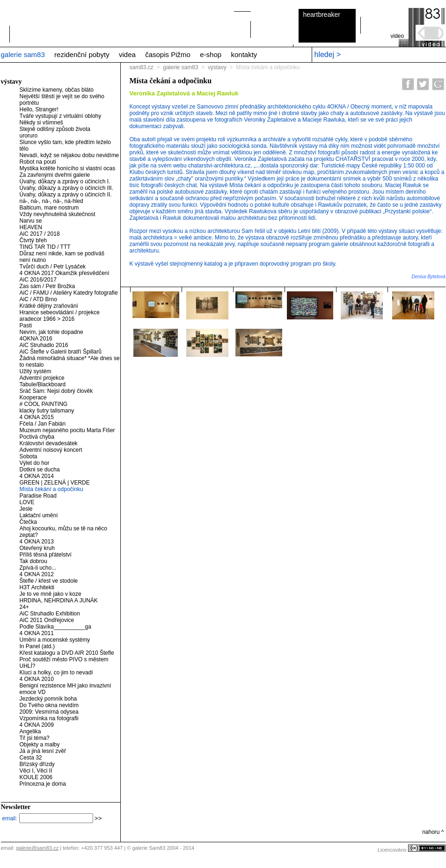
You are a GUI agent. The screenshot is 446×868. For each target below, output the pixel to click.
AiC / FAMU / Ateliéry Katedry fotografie (69, 293)
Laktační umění (39, 515)
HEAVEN (31, 227)
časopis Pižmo (168, 54)
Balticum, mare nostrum (49, 208)
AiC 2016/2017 (38, 280)
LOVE (27, 502)
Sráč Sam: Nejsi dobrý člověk (56, 391)
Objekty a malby (40, 745)
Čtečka (28, 522)
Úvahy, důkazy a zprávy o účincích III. (67, 188)
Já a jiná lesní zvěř (43, 751)
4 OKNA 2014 (37, 476)
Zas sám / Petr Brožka (48, 286)
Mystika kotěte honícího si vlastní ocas (68, 168)
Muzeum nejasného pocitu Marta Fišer (67, 430)
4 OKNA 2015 (37, 417)
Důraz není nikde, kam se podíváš (62, 253)
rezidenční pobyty (82, 54)
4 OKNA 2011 (37, 633)
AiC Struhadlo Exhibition (50, 614)
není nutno (33, 260)
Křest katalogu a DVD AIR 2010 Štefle (67, 653)
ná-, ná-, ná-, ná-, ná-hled (51, 201)
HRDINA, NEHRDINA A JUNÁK (59, 600)
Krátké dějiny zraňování (49, 306)
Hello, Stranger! (39, 109)
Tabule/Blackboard (43, 384)
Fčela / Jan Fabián (43, 424)
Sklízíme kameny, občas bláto (57, 90)
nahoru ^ (433, 832)
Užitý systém (36, 371)
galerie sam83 (23, 54)
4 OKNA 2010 (37, 679)
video (398, 36)
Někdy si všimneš (41, 123)
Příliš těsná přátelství (46, 555)
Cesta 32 (31, 758)
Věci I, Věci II (36, 771)
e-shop (211, 54)
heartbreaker (322, 14)
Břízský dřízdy (37, 764)
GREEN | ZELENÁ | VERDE (55, 483)
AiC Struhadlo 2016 (44, 345)
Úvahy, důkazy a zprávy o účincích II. (66, 195)
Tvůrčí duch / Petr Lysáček (53, 267)
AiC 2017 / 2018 (40, 234)
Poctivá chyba (37, 437)
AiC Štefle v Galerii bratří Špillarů (61, 352)
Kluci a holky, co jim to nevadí (56, 673)
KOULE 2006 (36, 777)
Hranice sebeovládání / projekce (60, 312)
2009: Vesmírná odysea (49, 712)
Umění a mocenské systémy (55, 640)
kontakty (244, 54)
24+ (24, 607)
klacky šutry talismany (47, 411)
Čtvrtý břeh (33, 240)
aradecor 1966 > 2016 (47, 319)
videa (127, 54)
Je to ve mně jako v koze (51, 594)
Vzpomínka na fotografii (49, 718)
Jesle (26, 509)
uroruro (29, 136)
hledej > (328, 54)
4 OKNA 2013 (37, 542)
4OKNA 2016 (36, 339)
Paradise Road (38, 496)
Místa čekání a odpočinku (51, 489)
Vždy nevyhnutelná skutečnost (58, 214)
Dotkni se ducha (40, 470)
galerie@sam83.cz (37, 848)
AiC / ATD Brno (38, 299)
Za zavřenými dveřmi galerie (55, 175)
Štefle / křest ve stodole (49, 581)
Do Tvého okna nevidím (49, 705)
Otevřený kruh (37, 548)
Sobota (29, 456)
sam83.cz (142, 67)
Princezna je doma (43, 784)
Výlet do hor (35, 463)
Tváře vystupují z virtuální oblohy (61, 116)
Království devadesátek (49, 443)
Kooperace (33, 398)
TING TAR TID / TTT (45, 247)
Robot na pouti (38, 162)
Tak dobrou (33, 561)
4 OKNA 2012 (37, 574)
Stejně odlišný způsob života (55, 129)
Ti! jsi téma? (35, 738)
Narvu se (31, 221)
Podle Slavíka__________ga (55, 627)
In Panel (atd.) (37, 646)
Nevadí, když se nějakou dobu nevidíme (69, 155)
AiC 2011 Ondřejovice (47, 620)
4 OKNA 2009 (37, 725)
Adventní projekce (42, 378)
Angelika (30, 731)
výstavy (217, 67)
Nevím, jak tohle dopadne (51, 332)
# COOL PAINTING (44, 404)
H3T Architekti (37, 587)
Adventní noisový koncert (51, 450)
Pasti (26, 325)
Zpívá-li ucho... (38, 568)
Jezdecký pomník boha (48, 699)
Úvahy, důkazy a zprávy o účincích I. (65, 181)
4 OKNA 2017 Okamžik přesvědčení (65, 273)
